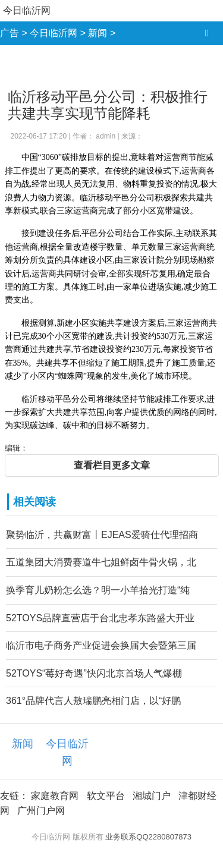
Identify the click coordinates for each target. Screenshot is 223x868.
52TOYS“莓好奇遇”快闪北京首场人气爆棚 (94, 673)
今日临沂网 (27, 10)
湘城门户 (152, 796)
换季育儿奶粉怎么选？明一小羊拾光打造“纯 (98, 590)
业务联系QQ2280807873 (148, 837)
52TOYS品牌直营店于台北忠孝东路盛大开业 (100, 618)
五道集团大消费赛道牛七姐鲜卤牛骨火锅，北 (101, 562)
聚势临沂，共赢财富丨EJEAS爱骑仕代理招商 (102, 535)
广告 (10, 33)
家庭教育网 (55, 796)
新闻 (98, 33)
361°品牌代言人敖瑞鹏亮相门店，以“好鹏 (93, 701)
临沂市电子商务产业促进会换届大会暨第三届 (101, 645)
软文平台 (106, 796)
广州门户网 (41, 811)
